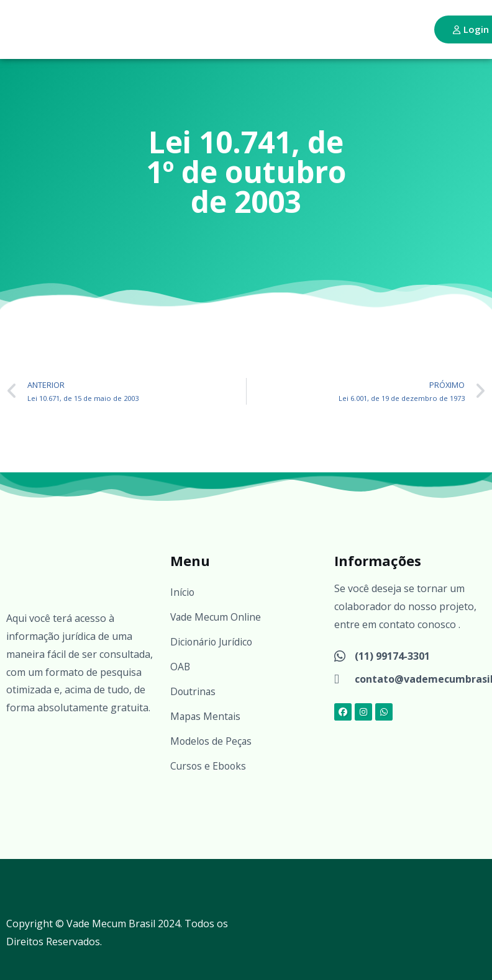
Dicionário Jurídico (213, 642)
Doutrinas (194, 691)
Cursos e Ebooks (209, 766)
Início (183, 592)
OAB (180, 667)
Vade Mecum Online (216, 617)
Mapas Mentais (206, 716)
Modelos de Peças (212, 741)
